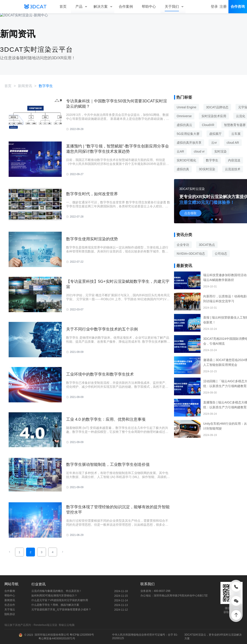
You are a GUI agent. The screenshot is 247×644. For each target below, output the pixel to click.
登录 (214, 7)
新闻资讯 (25, 86)
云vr (214, 143)
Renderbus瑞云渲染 (46, 625)
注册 (223, 7)
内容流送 (234, 160)
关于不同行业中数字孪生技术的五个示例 (102, 329)
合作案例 (10, 591)
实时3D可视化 (186, 160)
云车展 (236, 134)
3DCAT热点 (207, 245)
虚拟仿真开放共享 (189, 143)
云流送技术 (233, 169)
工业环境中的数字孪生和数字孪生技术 (100, 374)
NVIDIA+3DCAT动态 (191, 254)
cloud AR (233, 143)
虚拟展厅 (215, 134)
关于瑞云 (10, 610)
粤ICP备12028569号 (81, 635)
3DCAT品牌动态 (217, 107)
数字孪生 (212, 160)
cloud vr (199, 151)
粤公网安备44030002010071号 (56, 638)
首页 (8, 86)
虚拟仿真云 (184, 125)
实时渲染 (220, 151)
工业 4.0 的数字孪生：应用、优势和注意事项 (106, 419)
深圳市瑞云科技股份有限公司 (52, 635)
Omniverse (184, 116)
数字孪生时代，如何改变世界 (92, 194)
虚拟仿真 (183, 169)
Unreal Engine (187, 107)
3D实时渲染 (207, 169)
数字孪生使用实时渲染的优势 (92, 239)
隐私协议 (10, 614)
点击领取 (190, 213)
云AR (180, 151)
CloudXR (208, 125)
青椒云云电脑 (67, 625)
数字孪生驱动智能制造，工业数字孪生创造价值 (108, 464)
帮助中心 (10, 596)
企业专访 (183, 245)
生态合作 (10, 605)
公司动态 (221, 254)
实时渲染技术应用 (214, 116)
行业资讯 (38, 584)
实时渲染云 (199, 635)
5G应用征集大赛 (188, 134)
